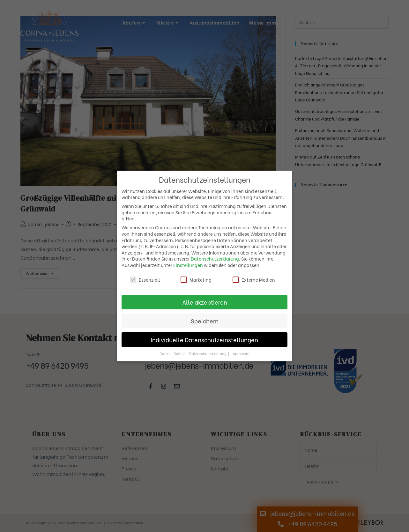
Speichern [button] (205, 321)
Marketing (196, 280)
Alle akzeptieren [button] (205, 302)
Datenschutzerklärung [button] (208, 353)
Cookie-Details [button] (173, 353)
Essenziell (145, 280)
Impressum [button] (240, 353)
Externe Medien (254, 280)
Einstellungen (188, 265)
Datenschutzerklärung (215, 259)
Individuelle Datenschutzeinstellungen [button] (204, 340)
